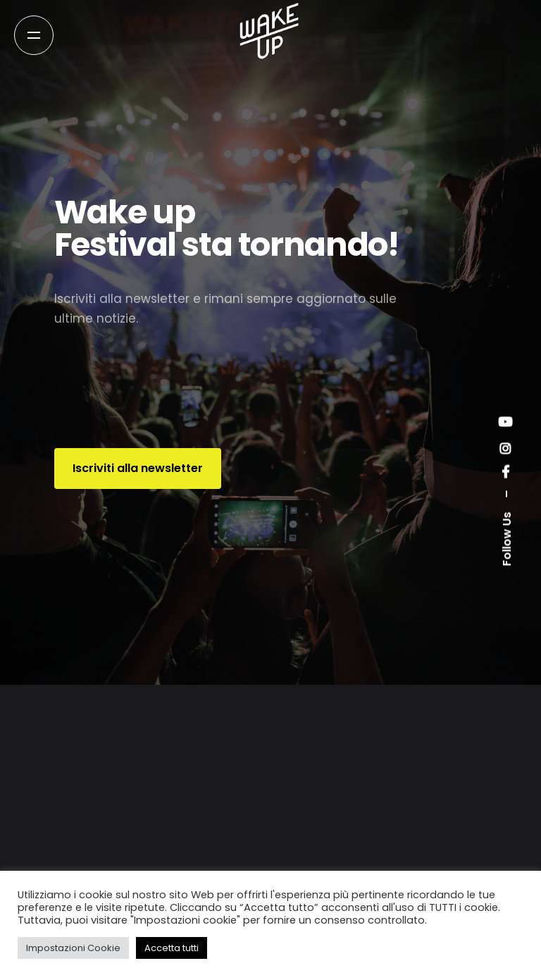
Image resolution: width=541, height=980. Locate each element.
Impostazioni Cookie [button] (73, 948)
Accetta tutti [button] (172, 948)
